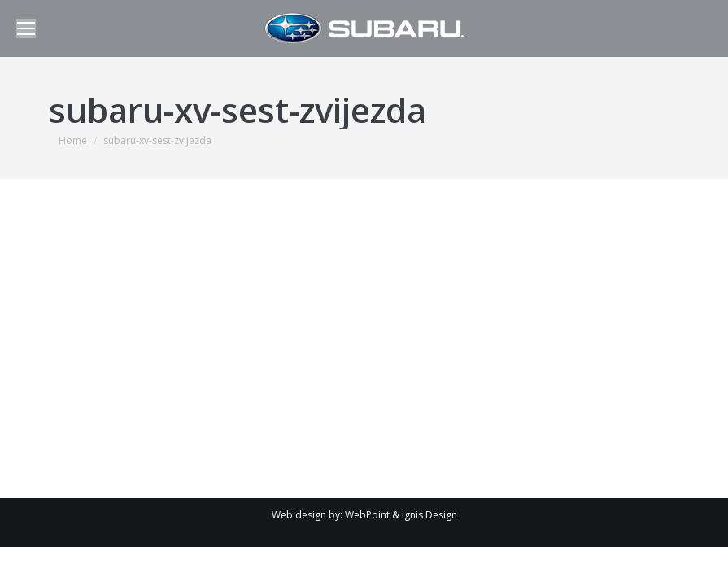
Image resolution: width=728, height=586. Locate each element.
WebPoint (367, 515)
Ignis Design (429, 515)
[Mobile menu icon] (26, 28)
